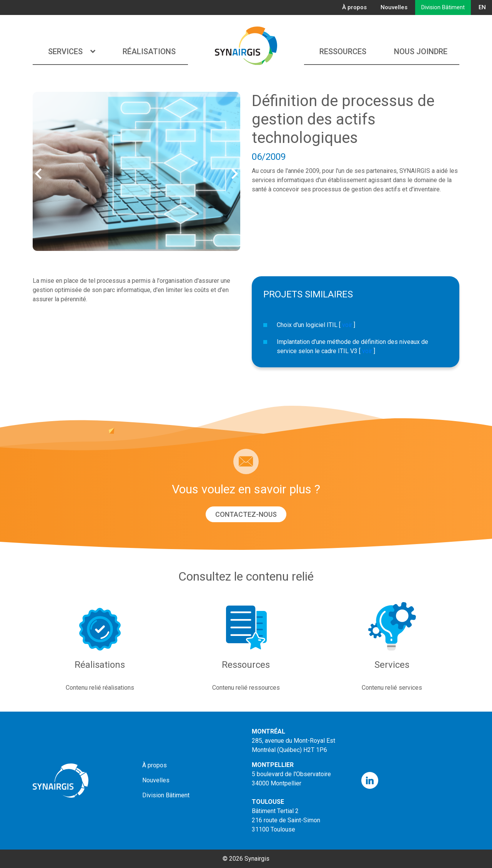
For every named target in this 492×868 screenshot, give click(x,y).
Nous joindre (421, 51)
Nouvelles (394, 7)
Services (71, 51)
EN (482, 7)
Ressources (343, 51)
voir (347, 325)
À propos (354, 7)
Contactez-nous (246, 514)
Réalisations (149, 51)
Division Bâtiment (443, 7)
